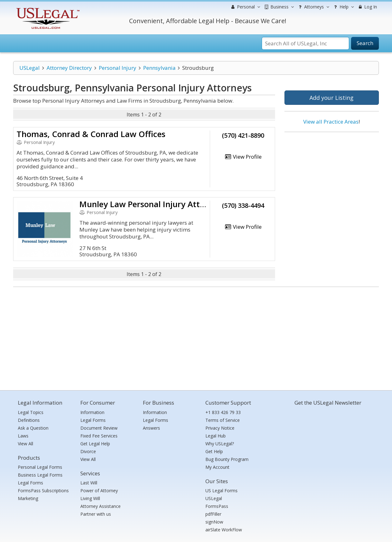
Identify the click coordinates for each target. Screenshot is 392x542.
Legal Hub (216, 436)
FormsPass (217, 506)
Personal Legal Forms (40, 467)
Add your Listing (332, 98)
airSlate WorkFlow (224, 530)
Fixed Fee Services (99, 436)
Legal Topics (31, 412)
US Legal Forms (221, 491)
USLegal (30, 68)
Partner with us (96, 514)
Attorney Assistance (101, 506)
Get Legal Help (95, 444)
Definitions (29, 420)
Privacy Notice (220, 428)
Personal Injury (118, 68)
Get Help (214, 451)
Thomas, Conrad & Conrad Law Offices (91, 134)
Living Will (90, 498)
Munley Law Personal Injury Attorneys (152, 204)
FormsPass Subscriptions (43, 491)
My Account (217, 467)
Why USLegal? (220, 444)
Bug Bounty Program (227, 459)
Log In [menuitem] (367, 7)
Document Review (99, 428)
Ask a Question (33, 428)
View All (25, 444)
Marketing (28, 498)
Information (92, 412)
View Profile (243, 157)
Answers (151, 428)
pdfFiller (213, 514)
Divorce (88, 451)
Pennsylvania (159, 68)
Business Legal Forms (40, 475)
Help (343, 7)
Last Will (89, 483)
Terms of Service (223, 420)
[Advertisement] (332, 177)
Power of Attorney (99, 491)
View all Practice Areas (331, 122)
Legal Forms (30, 483)
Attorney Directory (69, 68)
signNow (214, 522)
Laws (23, 436)
